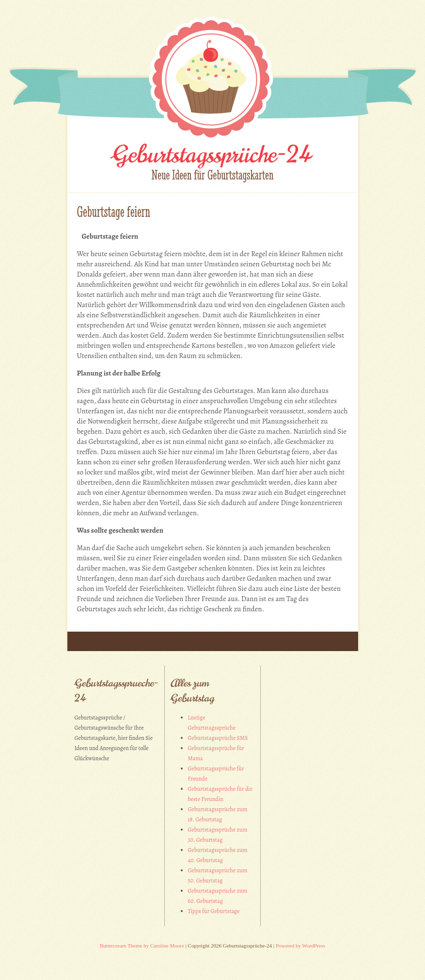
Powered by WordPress (300, 946)
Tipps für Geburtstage (214, 911)
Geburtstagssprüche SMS (218, 738)
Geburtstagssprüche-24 (212, 155)
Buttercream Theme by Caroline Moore (142, 946)
